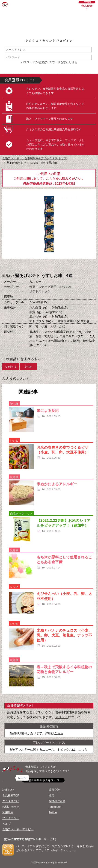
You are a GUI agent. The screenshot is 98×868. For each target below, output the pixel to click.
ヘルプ (6, 824)
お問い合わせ (11, 807)
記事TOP (8, 790)
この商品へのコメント (72, 266)
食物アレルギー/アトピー (18, 829)
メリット (62, 717)
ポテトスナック (40, 291)
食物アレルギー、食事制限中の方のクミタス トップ (34, 158)
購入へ (26, 266)
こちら (51, 179)
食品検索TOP (11, 796)
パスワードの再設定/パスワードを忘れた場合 (49, 62)
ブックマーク (49, 266)
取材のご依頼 (57, 801)
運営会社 (54, 790)
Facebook (55, 807)
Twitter (53, 812)
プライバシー (11, 818)
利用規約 (8, 812)
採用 (51, 796)
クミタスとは (11, 801)
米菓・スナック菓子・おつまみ (50, 287)
